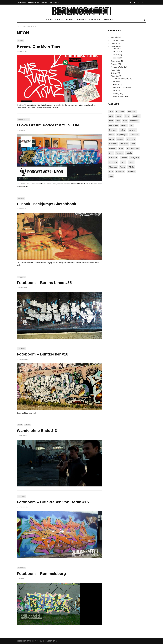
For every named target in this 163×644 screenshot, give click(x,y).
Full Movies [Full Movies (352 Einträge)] (114, 125)
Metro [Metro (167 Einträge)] (111, 139)
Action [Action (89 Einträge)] (119, 116)
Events (60, 20)
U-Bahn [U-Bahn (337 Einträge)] (131, 167)
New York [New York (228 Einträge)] (113, 144)
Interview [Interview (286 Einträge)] (132, 130)
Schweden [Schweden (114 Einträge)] (113, 158)
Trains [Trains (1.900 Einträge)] (123, 167)
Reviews (21, 41)
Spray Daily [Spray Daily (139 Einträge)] (135, 158)
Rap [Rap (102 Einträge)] (111, 153)
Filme (115, 81)
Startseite (22, 2)
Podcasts (82, 20)
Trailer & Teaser (119, 97)
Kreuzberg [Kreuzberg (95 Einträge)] (134, 135)
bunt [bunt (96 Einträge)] (111, 121)
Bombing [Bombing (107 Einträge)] (136, 116)
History (115, 85)
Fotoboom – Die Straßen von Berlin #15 (53, 502)
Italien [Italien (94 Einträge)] (112, 135)
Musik (115, 91)
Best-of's (116, 49)
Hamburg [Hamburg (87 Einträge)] (113, 130)
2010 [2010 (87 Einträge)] (111, 116)
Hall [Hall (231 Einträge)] (131, 125)
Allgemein (114, 37)
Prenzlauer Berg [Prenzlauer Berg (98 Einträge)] (133, 148)
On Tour (116, 55)
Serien (20, 425)
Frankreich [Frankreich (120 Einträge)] (134, 121)
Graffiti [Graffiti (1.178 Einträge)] (124, 125)
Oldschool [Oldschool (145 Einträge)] (124, 144)
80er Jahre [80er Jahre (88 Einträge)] (120, 112)
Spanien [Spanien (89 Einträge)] (124, 158)
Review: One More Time (39, 46)
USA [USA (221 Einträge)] (111, 172)
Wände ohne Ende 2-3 (37, 431)
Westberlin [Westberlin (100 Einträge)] (120, 172)
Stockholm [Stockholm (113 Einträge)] (113, 162)
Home (19, 26)
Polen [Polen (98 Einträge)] (121, 148)
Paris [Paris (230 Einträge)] (133, 144)
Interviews (117, 52)
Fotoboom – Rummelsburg (41, 574)
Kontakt (45, 2)
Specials (116, 58)
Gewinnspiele (115, 61)
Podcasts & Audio (23, 119)
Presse (113, 70)
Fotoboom (95, 20)
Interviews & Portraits (120, 88)
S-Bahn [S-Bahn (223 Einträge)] (129, 153)
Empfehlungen (116, 40)
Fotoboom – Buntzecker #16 (43, 354)
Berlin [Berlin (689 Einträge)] (127, 116)
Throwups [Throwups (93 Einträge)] (113, 167)
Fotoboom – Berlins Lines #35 (44, 283)
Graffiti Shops (34, 2)
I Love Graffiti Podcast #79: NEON (48, 125)
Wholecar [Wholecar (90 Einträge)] (131, 172)
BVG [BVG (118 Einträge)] (118, 121)
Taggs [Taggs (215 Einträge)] (131, 162)
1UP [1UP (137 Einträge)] (111, 112)
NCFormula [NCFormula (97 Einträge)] (131, 139)
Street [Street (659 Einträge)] (123, 162)
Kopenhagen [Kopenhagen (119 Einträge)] (122, 135)
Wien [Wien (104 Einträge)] (111, 176)
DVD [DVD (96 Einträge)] (125, 121)
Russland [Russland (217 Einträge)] (119, 153)
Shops (49, 20)
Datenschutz (55, 2)
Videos (70, 20)
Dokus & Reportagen (120, 79)
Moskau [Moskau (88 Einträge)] (120, 139)
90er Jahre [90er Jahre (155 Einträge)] (132, 112)
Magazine (108, 20)
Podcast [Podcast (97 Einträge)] (112, 148)
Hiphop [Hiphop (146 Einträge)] (123, 130)
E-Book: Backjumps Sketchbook (46, 204)
